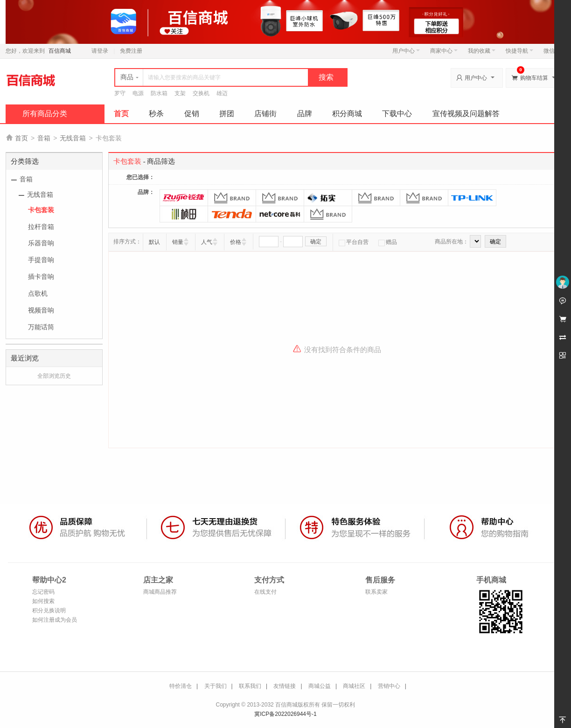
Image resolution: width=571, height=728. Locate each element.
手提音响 (41, 260)
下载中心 (397, 114)
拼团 (227, 114)
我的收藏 (482, 51)
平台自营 (354, 242)
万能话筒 (41, 327)
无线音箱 (73, 138)
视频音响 (41, 310)
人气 (207, 242)
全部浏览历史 (54, 376)
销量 (178, 242)
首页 (121, 114)
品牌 (305, 114)
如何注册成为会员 (55, 620)
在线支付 (265, 592)
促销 (192, 114)
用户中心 (406, 51)
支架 (180, 93)
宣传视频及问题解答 (466, 114)
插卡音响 (41, 277)
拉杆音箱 (41, 227)
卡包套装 (41, 210)
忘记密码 (43, 592)
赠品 (388, 242)
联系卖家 (376, 592)
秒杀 (156, 114)
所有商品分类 (45, 114)
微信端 (552, 51)
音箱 (44, 138)
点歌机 (38, 293)
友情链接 (285, 686)
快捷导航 (519, 51)
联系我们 (250, 686)
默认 (154, 242)
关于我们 (216, 686)
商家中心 (444, 51)
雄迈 (222, 93)
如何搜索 (43, 601)
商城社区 (354, 686)
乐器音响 (41, 243)
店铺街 (265, 114)
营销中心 (389, 686)
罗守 (120, 93)
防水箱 (159, 93)
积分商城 (347, 114)
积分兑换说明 (49, 610)
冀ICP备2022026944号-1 (285, 714)
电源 (138, 93)
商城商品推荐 (160, 592)
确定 (316, 242)
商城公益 (320, 686)
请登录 (100, 51)
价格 (236, 242)
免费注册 (131, 51)
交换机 (201, 93)
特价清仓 (181, 686)
